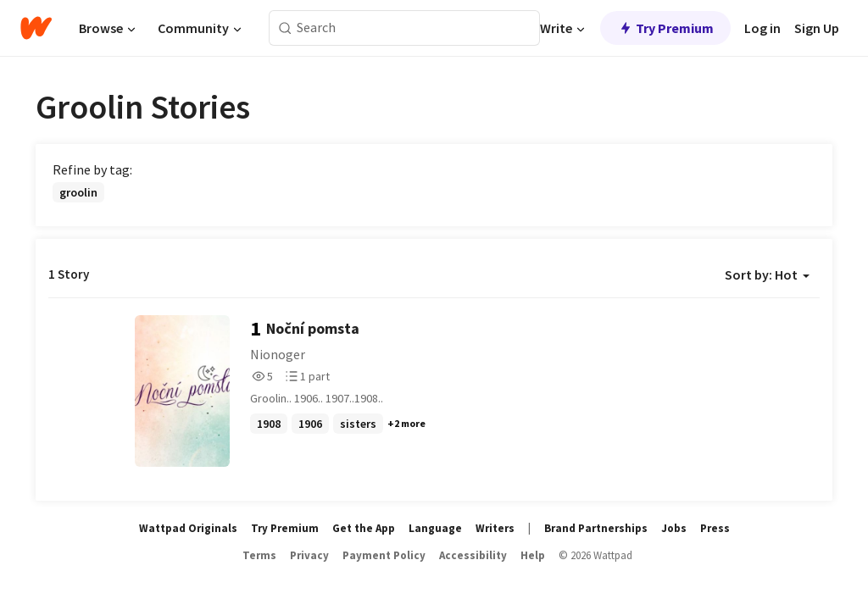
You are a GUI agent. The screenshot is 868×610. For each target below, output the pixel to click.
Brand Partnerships (596, 528)
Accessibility (473, 555)
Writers (495, 528)
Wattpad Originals (188, 528)
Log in (762, 28)
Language (435, 528)
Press (715, 528)
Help (533, 555)
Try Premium (665, 28)
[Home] (36, 28)
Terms (259, 555)
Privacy (309, 555)
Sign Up (817, 28)
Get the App (364, 528)
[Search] (285, 28)
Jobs (674, 528)
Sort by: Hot (767, 274)
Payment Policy (384, 555)
